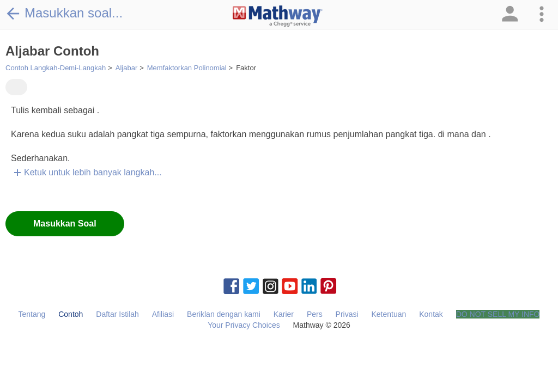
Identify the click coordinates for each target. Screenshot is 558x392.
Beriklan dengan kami (224, 314)
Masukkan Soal (65, 223)
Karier (284, 314)
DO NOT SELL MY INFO (498, 314)
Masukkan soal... (64, 13)
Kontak (431, 314)
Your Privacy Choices (244, 325)
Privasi (347, 314)
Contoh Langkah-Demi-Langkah (56, 68)
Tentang (32, 314)
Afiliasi (163, 314)
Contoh (71, 314)
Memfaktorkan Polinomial (187, 68)
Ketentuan (389, 314)
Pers (315, 314)
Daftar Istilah (117, 314)
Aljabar (126, 68)
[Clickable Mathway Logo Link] (278, 16)
